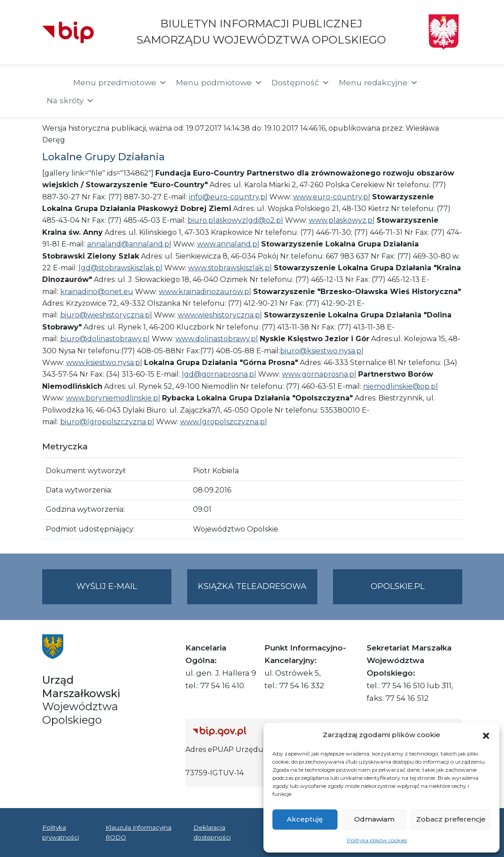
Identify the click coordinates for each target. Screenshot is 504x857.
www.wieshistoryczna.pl (220, 315)
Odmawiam (374, 819)
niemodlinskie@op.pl (401, 386)
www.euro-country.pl (332, 197)
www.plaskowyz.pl (342, 220)
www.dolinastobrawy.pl (217, 339)
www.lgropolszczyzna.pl (224, 422)
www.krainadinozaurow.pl (205, 292)
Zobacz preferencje (451, 819)
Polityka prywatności (61, 832)
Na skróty (70, 101)
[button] (486, 735)
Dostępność (301, 83)
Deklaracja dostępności (212, 832)
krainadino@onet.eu (97, 292)
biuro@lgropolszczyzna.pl (107, 422)
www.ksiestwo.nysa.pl (104, 363)
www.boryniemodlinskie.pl (113, 398)
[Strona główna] (53, 84)
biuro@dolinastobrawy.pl (105, 339)
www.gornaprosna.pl (319, 374)
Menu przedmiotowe (120, 83)
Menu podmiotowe (219, 83)
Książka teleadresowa (252, 586)
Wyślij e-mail (124, 592)
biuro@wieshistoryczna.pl (106, 315)
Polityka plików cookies (377, 840)
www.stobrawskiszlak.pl (230, 268)
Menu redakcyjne (379, 83)
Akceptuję (305, 819)
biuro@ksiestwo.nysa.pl (322, 351)
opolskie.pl (398, 586)
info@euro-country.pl (228, 197)
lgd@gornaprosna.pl (219, 374)
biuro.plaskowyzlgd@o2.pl (235, 220)
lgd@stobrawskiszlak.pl (121, 268)
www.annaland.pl (228, 244)
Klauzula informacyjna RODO (138, 832)
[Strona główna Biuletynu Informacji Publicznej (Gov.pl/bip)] (259, 731)
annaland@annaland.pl (129, 244)
